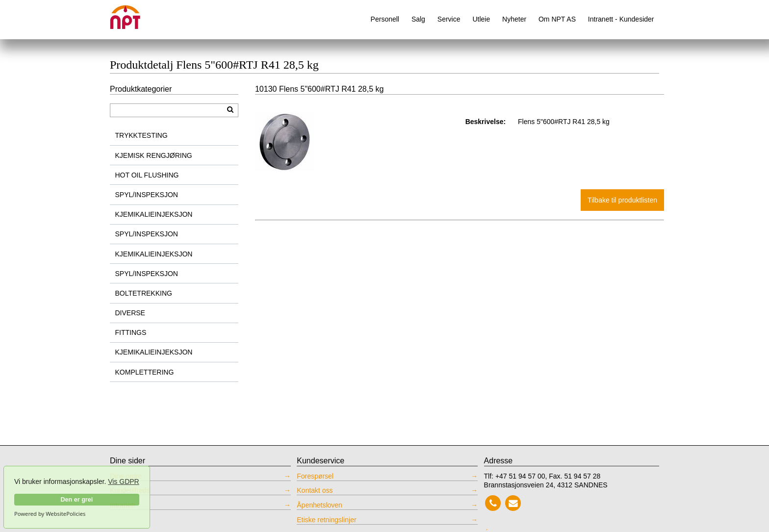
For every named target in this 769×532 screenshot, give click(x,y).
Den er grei (77, 500)
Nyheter (514, 19)
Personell (385, 19)
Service (449, 19)
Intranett (122, 505)
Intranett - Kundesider (621, 19)
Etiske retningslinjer (326, 520)
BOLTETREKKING (144, 293)
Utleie (481, 19)
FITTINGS (131, 332)
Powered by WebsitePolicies (50, 514)
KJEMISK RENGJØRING (154, 155)
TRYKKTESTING (141, 135)
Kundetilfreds (130, 490)
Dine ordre (126, 476)
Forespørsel (315, 476)
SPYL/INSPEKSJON (147, 195)
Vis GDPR (124, 481)
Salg (418, 19)
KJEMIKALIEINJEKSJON (154, 214)
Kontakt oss (315, 490)
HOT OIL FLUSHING (147, 175)
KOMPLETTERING (145, 372)
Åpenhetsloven (320, 505)
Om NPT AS (557, 19)
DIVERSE (130, 313)
